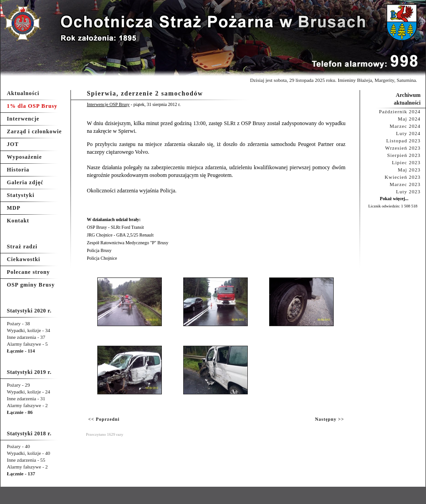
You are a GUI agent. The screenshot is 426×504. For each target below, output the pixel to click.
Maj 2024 (409, 119)
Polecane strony (28, 272)
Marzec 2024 (405, 126)
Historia (18, 170)
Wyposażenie (24, 157)
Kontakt (18, 221)
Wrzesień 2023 (403, 148)
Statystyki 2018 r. (29, 433)
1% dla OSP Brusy (32, 106)
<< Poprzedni (104, 419)
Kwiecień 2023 (403, 177)
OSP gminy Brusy (31, 285)
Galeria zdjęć (25, 182)
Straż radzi (22, 247)
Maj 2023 (409, 170)
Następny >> (330, 419)
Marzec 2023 (405, 184)
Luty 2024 (408, 133)
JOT (13, 144)
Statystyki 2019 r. (29, 372)
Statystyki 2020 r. (29, 311)
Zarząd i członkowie (34, 131)
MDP (14, 208)
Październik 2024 (400, 111)
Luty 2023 (408, 192)
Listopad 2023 (403, 141)
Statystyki (21, 195)
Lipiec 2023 (406, 162)
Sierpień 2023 (404, 155)
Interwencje (23, 119)
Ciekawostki (24, 259)
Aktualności (23, 93)
